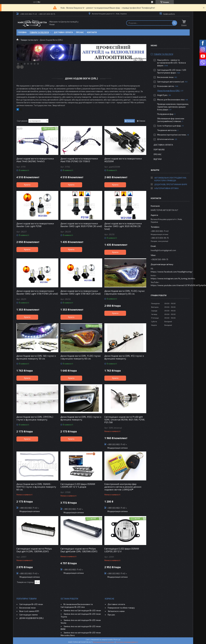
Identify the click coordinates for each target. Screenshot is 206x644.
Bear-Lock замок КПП (29, 611)
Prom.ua (117, 639)
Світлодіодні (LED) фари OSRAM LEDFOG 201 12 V (122, 550)
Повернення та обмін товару (121, 608)
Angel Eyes (162, 95)
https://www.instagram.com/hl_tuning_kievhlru (173, 278)
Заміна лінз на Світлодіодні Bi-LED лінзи (82, 610)
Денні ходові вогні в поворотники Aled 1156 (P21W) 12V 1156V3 (79, 160)
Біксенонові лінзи (165, 77)
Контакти (92, 32)
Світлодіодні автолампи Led (170, 82)
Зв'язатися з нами (116, 611)
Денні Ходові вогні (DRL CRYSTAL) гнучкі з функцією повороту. (35, 418)
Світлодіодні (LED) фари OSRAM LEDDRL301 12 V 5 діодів (78, 485)
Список (142, 121)
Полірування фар (165, 114)
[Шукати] (175, 23)
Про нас (80, 32)
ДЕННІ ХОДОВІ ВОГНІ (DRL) (31, 618)
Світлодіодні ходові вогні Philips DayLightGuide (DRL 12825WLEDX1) (79, 550)
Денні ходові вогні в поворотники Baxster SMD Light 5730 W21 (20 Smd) (81, 292)
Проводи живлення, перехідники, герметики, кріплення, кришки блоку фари (173, 107)
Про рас (111, 615)
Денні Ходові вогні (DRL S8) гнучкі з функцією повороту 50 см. (36, 357)
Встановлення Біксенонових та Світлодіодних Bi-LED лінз (77, 606)
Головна (22, 32)
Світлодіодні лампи (29, 615)
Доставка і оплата (63, 32)
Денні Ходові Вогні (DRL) (169, 91)
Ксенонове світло (166, 86)
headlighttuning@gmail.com (163, 250)
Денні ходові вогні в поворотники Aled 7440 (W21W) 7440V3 (35, 160)
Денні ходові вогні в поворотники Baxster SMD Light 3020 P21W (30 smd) (81, 225)
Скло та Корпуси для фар (169, 126)
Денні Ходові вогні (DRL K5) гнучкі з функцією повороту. (124, 357)
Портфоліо (159, 150)
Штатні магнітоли (166, 139)
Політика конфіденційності (127, 642)
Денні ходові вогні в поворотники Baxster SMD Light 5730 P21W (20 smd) (37, 292)
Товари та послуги (39, 32)
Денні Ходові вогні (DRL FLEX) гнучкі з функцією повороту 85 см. (124, 292)
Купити (27, 185)
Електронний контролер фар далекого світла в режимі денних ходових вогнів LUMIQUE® (123, 487)
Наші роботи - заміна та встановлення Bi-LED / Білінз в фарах (171, 63)
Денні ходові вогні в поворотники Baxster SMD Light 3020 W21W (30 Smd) (123, 226)
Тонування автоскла (167, 130)
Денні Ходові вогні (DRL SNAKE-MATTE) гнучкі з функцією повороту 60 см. (36, 487)
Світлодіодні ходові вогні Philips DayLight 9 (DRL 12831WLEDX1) (34, 550)
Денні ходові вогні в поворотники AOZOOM (123, 160)
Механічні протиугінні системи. (172, 135)
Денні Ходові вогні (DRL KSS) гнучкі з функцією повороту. (81, 418)
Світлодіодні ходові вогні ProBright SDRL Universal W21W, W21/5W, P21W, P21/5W (125, 419)
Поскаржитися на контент (104, 642)
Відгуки (158, 159)
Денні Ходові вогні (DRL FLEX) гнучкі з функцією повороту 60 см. (81, 357)
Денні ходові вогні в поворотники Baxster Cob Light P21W (35, 225)
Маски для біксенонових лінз (171, 100)
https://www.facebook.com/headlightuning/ (172, 272)
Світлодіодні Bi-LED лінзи (31, 604)
